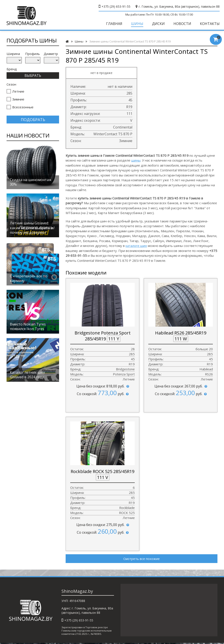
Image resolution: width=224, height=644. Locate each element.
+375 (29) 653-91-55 (116, 6)
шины (136, 160)
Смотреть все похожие (142, 559)
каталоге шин (136, 246)
